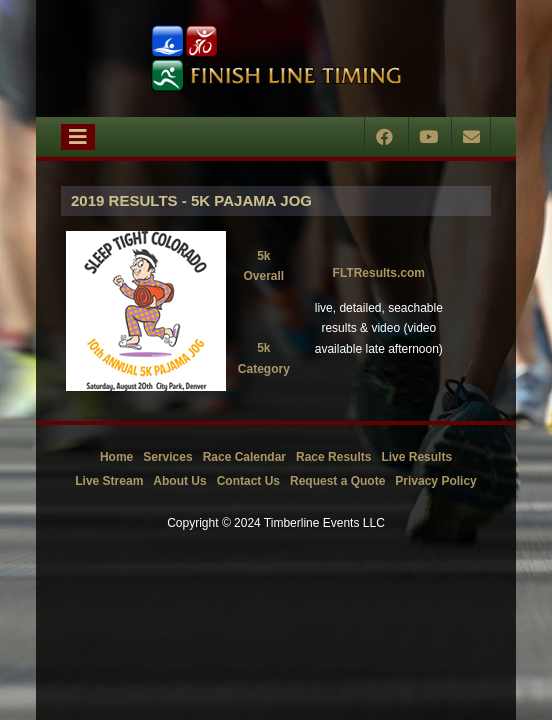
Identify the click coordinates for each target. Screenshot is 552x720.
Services (167, 457)
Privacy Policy (435, 481)
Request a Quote (337, 481)
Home (116, 457)
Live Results (416, 457)
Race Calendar (244, 457)
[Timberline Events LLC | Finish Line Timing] (276, 58)
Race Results (333, 457)
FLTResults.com (379, 273)
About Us (179, 481)
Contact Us (248, 481)
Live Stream (109, 481)
